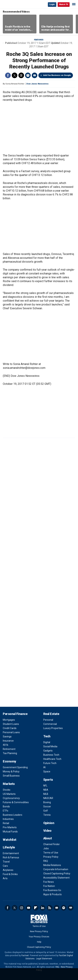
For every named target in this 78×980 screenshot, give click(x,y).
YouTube (29, 908)
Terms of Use (51, 853)
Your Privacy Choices (39, 937)
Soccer (47, 806)
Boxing (47, 802)
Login (52, 4)
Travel (6, 862)
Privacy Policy (51, 857)
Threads (21, 75)
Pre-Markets (10, 827)
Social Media (50, 746)
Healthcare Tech (52, 759)
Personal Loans (11, 732)
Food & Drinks (10, 874)
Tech (47, 736)
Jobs (46, 848)
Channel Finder (52, 844)
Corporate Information (56, 869)
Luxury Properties (53, 728)
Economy (9, 761)
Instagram (22, 908)
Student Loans (11, 724)
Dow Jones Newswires (38, 84)
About (48, 838)
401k (6, 745)
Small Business (11, 776)
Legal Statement (44, 959)
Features (39, 40)
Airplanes (8, 870)
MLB (46, 794)
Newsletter (57, 908)
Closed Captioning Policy (57, 873)
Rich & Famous (11, 857)
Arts (5, 878)
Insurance (8, 741)
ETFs (6, 811)
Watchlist (10, 840)
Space (47, 772)
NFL (45, 786)
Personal (48, 720)
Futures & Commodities (16, 802)
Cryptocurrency (11, 798)
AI (44, 767)
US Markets (9, 794)
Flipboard (36, 908)
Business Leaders (13, 815)
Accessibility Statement (56, 878)
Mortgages (9, 720)
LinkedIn (43, 908)
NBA (46, 790)
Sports (48, 780)
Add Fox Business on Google (57, 75)
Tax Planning (10, 753)
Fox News (49, 882)
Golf (46, 811)
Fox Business (14, 4)
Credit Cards (10, 728)
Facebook (8, 75)
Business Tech (51, 755)
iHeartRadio (71, 908)
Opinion (49, 823)
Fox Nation (49, 886)
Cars (5, 866)
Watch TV (64, 4)
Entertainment (11, 853)
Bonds (6, 806)
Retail (6, 823)
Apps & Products (52, 894)
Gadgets (48, 751)
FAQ (46, 861)
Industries (8, 819)
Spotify (64, 908)
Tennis (47, 815)
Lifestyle (9, 847)
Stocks (7, 790)
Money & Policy (11, 772)
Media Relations (52, 865)
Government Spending (15, 767)
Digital (47, 742)
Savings (7, 737)
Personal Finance (15, 714)
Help (39, 942)
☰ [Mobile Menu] (74, 4)
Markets (9, 784)
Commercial (50, 724)
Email (35, 75)
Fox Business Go (52, 890)
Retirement (9, 749)
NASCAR (48, 798)
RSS (50, 908)
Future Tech (50, 763)
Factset (25, 955)
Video (47, 831)
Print (28, 75)
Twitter (15, 75)
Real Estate (51, 714)
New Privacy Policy (39, 931)
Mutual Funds (10, 832)
